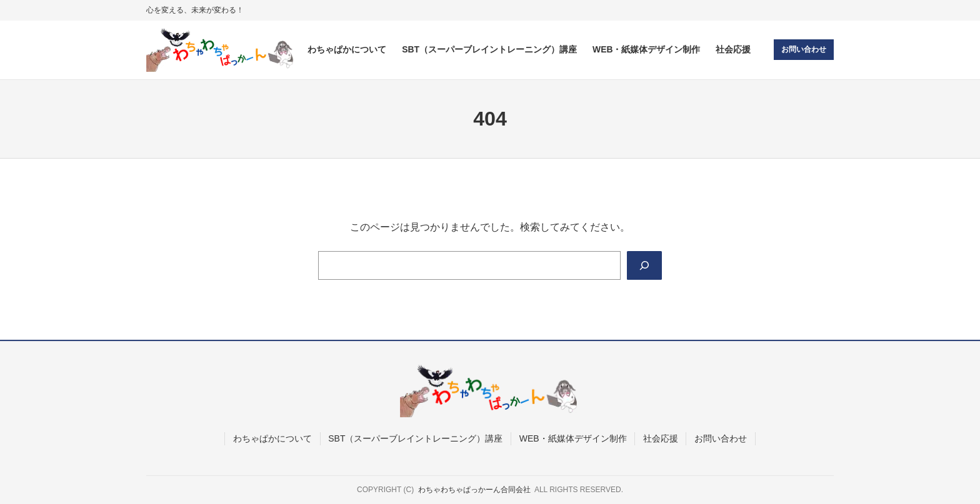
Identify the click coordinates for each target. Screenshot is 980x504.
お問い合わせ (804, 49)
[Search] (644, 265)
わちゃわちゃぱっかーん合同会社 (474, 490)
